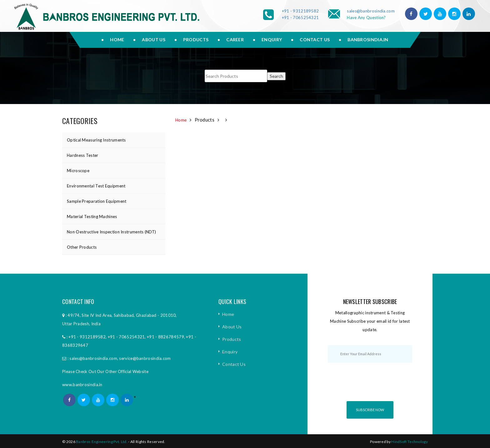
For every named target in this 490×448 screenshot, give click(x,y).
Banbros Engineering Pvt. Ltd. (102, 442)
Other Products (82, 247)
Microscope (78, 171)
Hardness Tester (83, 155)
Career (235, 40)
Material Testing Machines (92, 217)
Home (117, 40)
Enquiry (272, 40)
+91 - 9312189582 (300, 11)
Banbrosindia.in (368, 40)
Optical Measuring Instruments (96, 140)
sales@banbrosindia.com (371, 11)
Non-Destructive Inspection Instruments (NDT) (111, 232)
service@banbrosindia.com (145, 358)
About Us (232, 327)
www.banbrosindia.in (82, 385)
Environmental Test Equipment (96, 186)
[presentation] (375, 387)
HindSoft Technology (410, 442)
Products (196, 40)
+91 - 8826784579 (165, 337)
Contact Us (315, 40)
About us (153, 40)
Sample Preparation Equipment (97, 201)
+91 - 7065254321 (300, 17)
